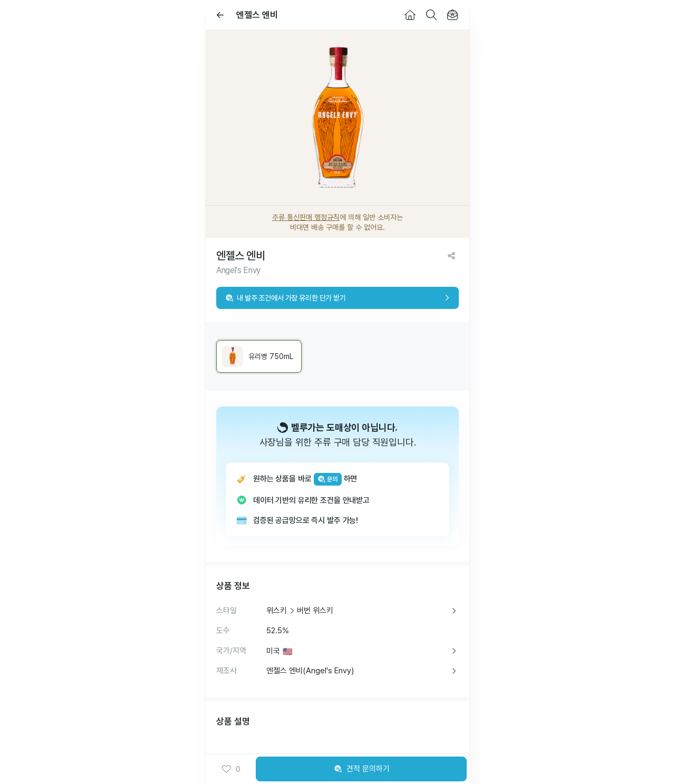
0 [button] (231, 769)
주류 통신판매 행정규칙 (306, 217)
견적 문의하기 (361, 769)
